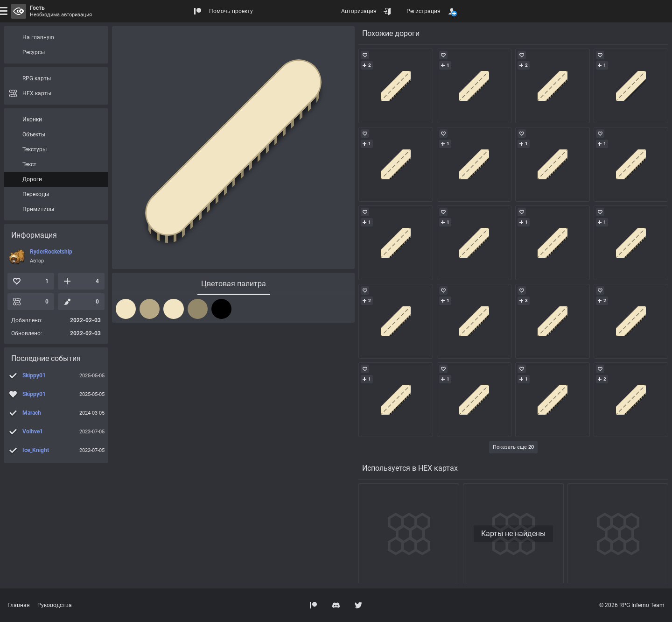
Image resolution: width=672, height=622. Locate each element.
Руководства (55, 605)
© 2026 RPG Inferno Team (632, 605)
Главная (19, 605)
